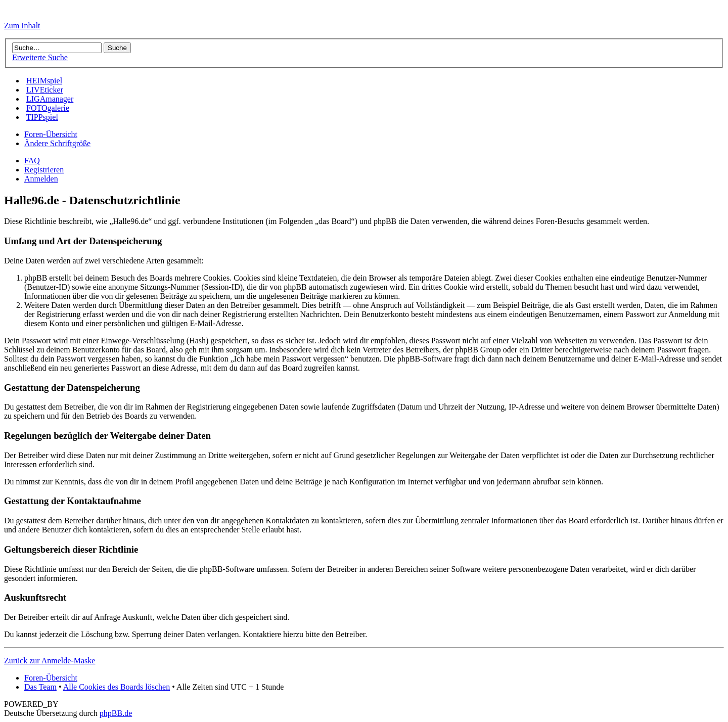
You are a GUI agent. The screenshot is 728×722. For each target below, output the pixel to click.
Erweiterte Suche (40, 57)
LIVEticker (45, 90)
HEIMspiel (44, 81)
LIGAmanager (50, 99)
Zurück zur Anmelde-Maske (50, 661)
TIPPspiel (42, 117)
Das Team (40, 687)
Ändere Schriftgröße (57, 143)
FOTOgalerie (48, 108)
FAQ (32, 161)
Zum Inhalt (22, 26)
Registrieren (44, 170)
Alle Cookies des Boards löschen (117, 687)
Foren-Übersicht (51, 134)
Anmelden (41, 179)
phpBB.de (116, 713)
